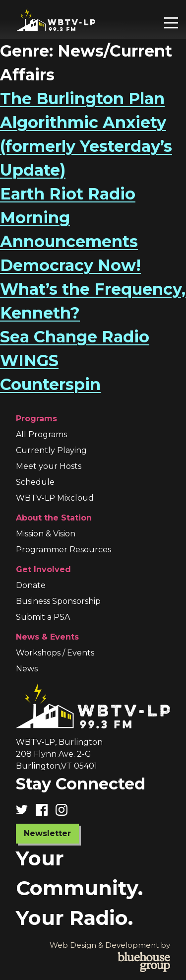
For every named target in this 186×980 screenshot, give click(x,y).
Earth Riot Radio (68, 194)
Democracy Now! (70, 265)
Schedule (35, 482)
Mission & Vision (46, 534)
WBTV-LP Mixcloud (55, 498)
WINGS (29, 360)
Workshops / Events (55, 653)
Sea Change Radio (75, 337)
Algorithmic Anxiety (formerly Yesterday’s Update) (86, 146)
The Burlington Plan (82, 98)
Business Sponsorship (58, 601)
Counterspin (50, 384)
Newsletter (47, 833)
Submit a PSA (43, 617)
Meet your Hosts (49, 466)
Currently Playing (51, 450)
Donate (31, 585)
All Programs (41, 434)
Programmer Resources (63, 550)
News (27, 669)
